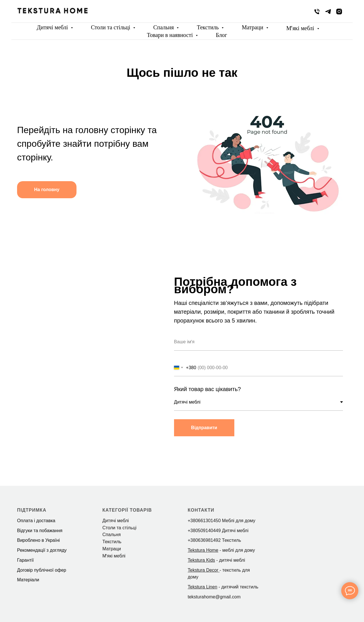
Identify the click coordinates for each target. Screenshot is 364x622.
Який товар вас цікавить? (208, 389)
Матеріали (28, 580)
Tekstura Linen (202, 587)
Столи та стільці (111, 27)
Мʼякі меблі (301, 28)
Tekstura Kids (201, 560)
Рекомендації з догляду (42, 550)
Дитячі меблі (53, 27)
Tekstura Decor (203, 570)
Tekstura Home (203, 550)
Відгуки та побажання (40, 531)
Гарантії (25, 560)
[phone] (317, 12)
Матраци (253, 27)
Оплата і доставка (36, 521)
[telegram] (328, 12)
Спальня (164, 27)
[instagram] (339, 12)
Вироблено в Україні (38, 540)
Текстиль (208, 27)
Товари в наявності (171, 35)
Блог (221, 35)
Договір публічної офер (42, 570)
